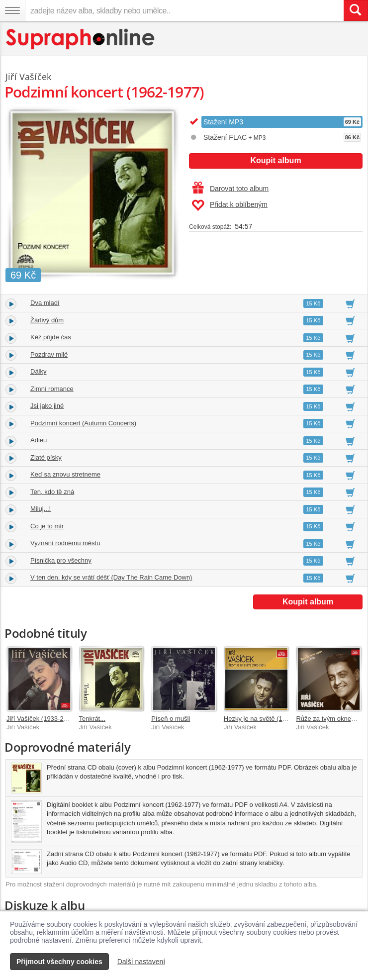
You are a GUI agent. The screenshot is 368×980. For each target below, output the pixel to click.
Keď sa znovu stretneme (65, 474)
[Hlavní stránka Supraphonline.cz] (81, 39)
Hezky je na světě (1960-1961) (268, 719)
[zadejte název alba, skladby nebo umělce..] (184, 10)
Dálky (39, 371)
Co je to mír (47, 526)
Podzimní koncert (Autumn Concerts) (83, 423)
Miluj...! (41, 509)
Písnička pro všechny (61, 560)
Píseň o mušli (171, 719)
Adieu (39, 440)
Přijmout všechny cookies (59, 962)
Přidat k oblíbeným (230, 205)
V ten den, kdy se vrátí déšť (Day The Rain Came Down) (111, 577)
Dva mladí (45, 303)
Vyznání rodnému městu (65, 543)
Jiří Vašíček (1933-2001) (42, 719)
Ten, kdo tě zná (52, 492)
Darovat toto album (230, 189)
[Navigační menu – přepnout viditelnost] (12, 10)
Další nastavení (141, 962)
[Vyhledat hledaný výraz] (356, 10)
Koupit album (276, 160)
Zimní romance (52, 389)
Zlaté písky (46, 457)
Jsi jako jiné (47, 406)
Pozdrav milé (49, 354)
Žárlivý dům (47, 320)
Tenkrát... (92, 719)
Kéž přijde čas (51, 337)
